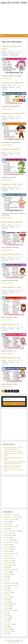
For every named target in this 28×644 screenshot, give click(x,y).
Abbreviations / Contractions (12, 517)
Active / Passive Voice (10, 519)
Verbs (6, 626)
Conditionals (7, 545)
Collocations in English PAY (11, 149)
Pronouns (7, 599)
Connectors (7, 551)
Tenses (6, 620)
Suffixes (6, 615)
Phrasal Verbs (8, 592)
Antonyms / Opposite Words (12, 531)
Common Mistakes (9, 540)
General (11, 53)
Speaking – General (9, 611)
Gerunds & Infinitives (10, 570)
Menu (2, 36)
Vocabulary (5, 55)
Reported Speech (9, 604)
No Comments (15, 55)
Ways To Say (8, 631)
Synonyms (7, 617)
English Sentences (9, 565)
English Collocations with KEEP (12, 222)
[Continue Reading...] (7, 78)
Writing (6, 633)
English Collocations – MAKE (11, 358)
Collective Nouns (9, 535)
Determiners (7, 556)
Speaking (7, 608)
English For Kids (8, 560)
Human (6, 576)
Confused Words (9, 547)
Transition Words (9, 624)
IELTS (6, 581)
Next (16, 391)
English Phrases (8, 563)
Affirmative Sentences (10, 526)
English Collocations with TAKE (12, 254)
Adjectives (7, 522)
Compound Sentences (10, 542)
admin (4, 52)
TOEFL (6, 622)
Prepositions (7, 597)
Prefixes (6, 595)
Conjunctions (8, 549)
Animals (6, 529)
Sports (6, 613)
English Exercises (9, 558)
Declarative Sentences (10, 554)
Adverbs (6, 524)
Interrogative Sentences (10, 585)
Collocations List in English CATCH (13, 113)
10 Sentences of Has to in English (13, 451)
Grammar (16, 53)
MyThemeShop (16, 642)
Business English (9, 533)
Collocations (5, 53)
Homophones (8, 574)
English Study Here (14, 3)
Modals (6, 588)
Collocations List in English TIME (13, 83)
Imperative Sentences (10, 583)
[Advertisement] (14, 20)
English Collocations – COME (11, 287)
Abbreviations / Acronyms (11, 515)
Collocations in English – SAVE (12, 184)
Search (14, 404)
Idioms (6, 579)
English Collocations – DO (10, 324)
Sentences (7, 606)
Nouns (6, 590)
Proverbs (6, 601)
